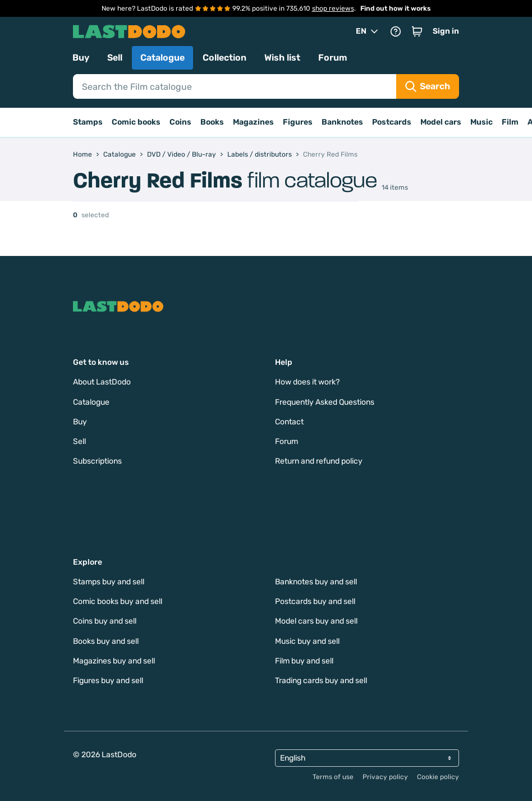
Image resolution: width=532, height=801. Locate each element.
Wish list (282, 58)
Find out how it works (396, 8)
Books (212, 122)
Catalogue (162, 58)
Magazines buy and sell (114, 661)
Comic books (136, 122)
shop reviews (333, 8)
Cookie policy (438, 777)
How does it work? (307, 382)
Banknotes (342, 122)
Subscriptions (97, 461)
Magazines (253, 122)
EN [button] (368, 31)
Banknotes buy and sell (316, 582)
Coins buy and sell (105, 621)
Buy (81, 58)
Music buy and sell (307, 641)
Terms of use (333, 777)
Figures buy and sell (108, 681)
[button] (417, 31)
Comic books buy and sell (118, 601)
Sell (115, 58)
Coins (180, 122)
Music (481, 122)
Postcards (392, 122)
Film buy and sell (304, 661)
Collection (224, 58)
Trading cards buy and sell (321, 681)
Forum (333, 58)
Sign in (446, 31)
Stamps (88, 122)
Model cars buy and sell (316, 621)
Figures (298, 122)
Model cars (441, 122)
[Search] (235, 86)
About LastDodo (102, 382)
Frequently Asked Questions (325, 402)
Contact (289, 422)
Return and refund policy (319, 461)
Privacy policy (385, 777)
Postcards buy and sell (315, 601)
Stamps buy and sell (109, 582)
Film (510, 122)
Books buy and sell (106, 641)
